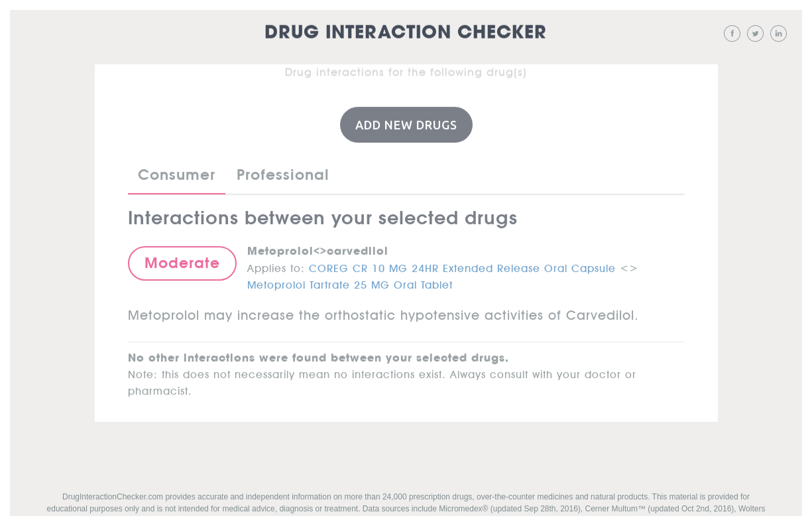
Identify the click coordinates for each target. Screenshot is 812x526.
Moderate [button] (182, 262)
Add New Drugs (406, 124)
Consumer (177, 174)
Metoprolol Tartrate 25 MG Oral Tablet (350, 282)
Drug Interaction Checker (406, 33)
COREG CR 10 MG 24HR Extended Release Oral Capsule (462, 265)
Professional (283, 174)
